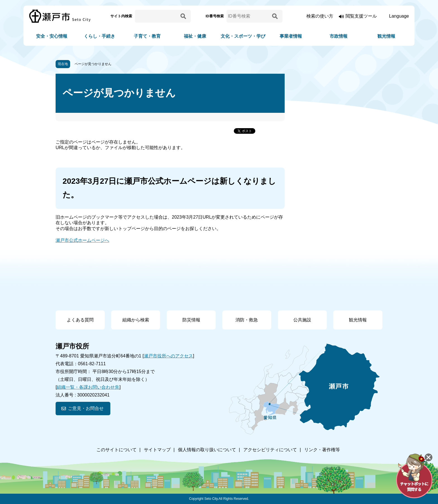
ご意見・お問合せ (86, 408)
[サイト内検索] (157, 16)
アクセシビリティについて (270, 450)
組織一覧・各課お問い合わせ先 (88, 387)
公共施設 (302, 320)
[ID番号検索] (248, 16)
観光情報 (386, 36)
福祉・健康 (195, 36)
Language (399, 16)
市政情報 (339, 36)
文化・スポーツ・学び (243, 36)
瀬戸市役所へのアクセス (168, 356)
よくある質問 (80, 320)
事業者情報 (291, 36)
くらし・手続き (99, 36)
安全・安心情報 (52, 36)
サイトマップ (157, 450)
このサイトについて (116, 450)
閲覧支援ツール (361, 16)
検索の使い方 (320, 16)
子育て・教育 (147, 36)
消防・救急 (247, 320)
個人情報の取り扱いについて (207, 450)
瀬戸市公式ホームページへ (82, 240)
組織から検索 (136, 320)
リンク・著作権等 (322, 450)
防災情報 (191, 320)
